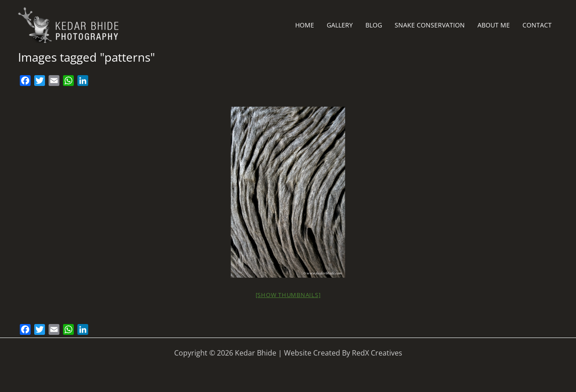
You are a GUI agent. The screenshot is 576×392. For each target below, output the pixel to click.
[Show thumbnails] (288, 295)
